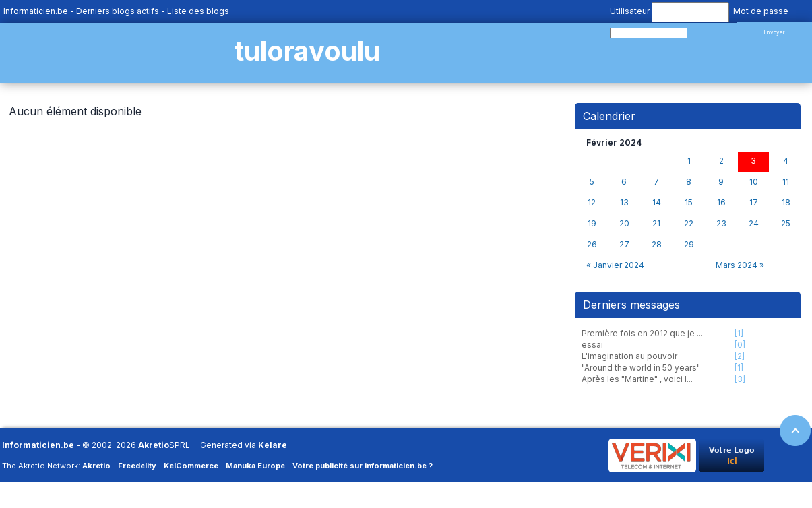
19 (592, 224)
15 (689, 203)
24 (754, 224)
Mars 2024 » (740, 265)
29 (689, 245)
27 (624, 245)
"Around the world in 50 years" (641, 368)
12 (592, 203)
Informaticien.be (36, 11)
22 (689, 224)
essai (592, 345)
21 (656, 224)
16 (721, 203)
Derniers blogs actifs (118, 11)
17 (754, 203)
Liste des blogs (198, 11)
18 (786, 203)
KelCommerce (191, 466)
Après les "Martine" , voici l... (637, 379)
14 (657, 203)
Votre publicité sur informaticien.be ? (363, 466)
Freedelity (137, 466)
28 (657, 245)
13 (624, 203)
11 (786, 182)
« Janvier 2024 (615, 265)
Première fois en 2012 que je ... (642, 333)
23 (721, 224)
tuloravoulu (307, 51)
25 (786, 224)
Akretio (154, 445)
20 (624, 224)
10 (754, 182)
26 (592, 245)
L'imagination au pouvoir (629, 356)
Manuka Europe (255, 466)
